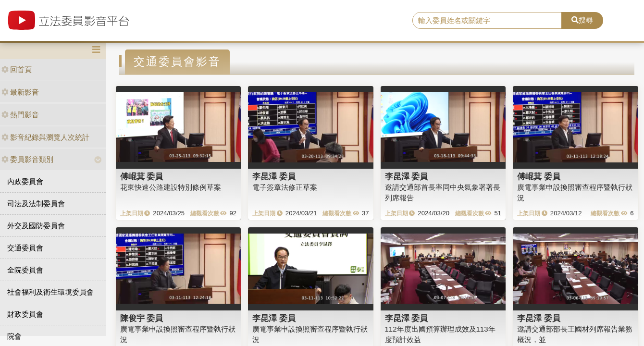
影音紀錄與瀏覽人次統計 (45, 137)
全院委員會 (25, 270)
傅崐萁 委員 (142, 176)
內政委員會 (25, 181)
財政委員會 (25, 314)
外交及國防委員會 (36, 226)
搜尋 (582, 20)
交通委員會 (25, 248)
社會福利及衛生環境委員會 (50, 292)
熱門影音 (20, 115)
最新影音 (20, 92)
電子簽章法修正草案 (285, 187)
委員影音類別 (27, 159)
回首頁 (17, 69)
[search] (487, 21)
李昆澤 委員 (274, 176)
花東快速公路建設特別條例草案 (171, 187)
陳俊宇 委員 (142, 318)
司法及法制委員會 (36, 204)
